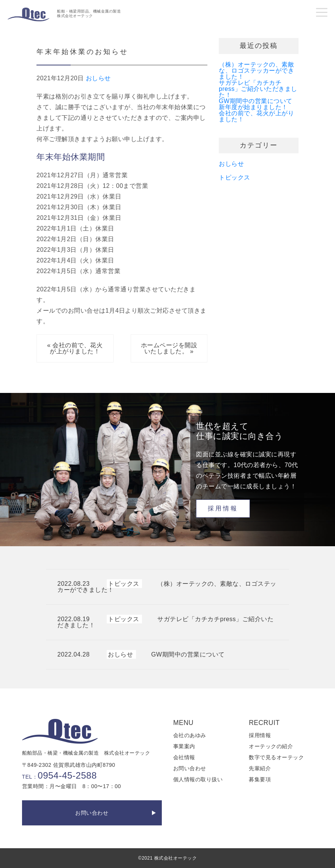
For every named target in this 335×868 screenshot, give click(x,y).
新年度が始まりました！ (253, 107)
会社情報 (184, 757)
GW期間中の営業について (256, 101)
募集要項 (260, 779)
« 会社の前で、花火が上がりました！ (75, 348)
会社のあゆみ (190, 735)
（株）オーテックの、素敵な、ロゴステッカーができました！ (256, 71)
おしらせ (98, 78)
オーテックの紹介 (271, 746)
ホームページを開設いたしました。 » (169, 348)
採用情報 (223, 508)
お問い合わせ (92, 813)
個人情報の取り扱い (198, 779)
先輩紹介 (260, 768)
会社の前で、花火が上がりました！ (256, 116)
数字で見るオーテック (276, 757)
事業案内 (184, 746)
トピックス (235, 177)
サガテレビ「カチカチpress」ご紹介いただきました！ (258, 89)
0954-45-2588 (67, 775)
